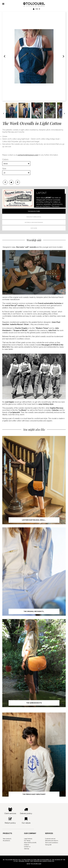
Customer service (50, 839)
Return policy (10, 821)
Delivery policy (26, 811)
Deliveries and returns (52, 841)
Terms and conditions (52, 843)
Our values (26, 821)
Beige (6, 164)
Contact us (27, 847)
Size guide (34, 228)
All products (6, 841)
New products (7, 839)
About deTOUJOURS (30, 843)
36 (4, 173)
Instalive (27, 845)
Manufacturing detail (34, 217)
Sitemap (27, 849)
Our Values (27, 841)
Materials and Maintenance (34, 222)
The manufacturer (34, 211)
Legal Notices (28, 839)
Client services (10, 811)
